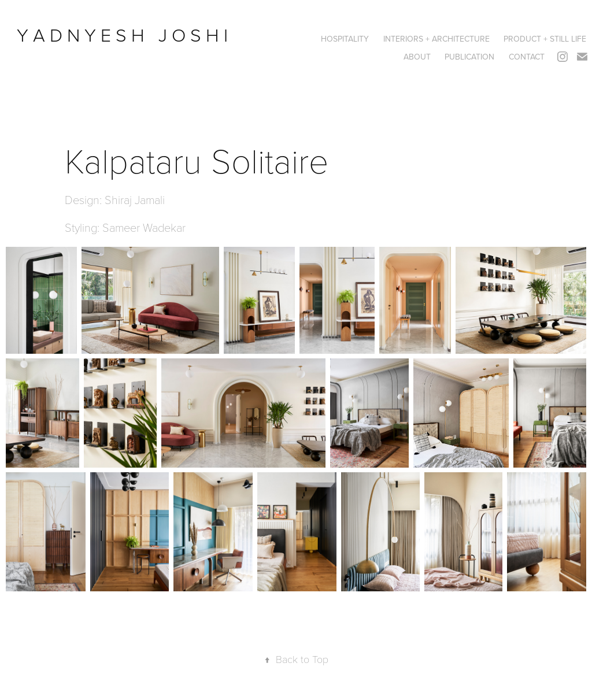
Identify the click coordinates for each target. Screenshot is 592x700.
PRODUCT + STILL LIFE (545, 39)
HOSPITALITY (345, 39)
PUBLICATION (469, 57)
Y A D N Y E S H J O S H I (125, 34)
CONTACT (527, 57)
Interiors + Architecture (436, 39)
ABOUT (417, 57)
